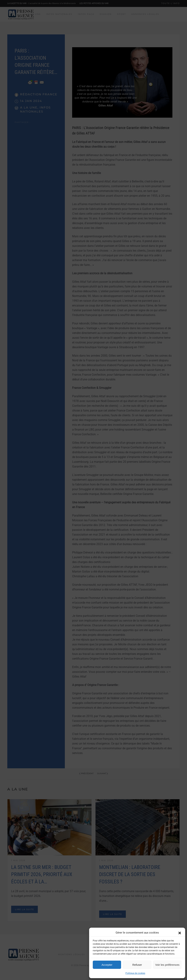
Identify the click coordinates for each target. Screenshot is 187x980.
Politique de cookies (135, 973)
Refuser (137, 965)
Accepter (107, 965)
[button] (180, 933)
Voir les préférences (167, 965)
